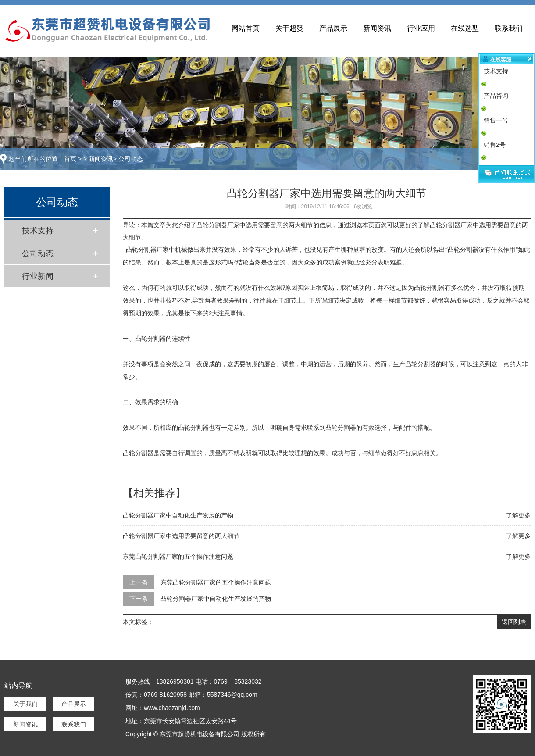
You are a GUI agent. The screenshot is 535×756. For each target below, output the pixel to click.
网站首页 (246, 28)
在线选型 (465, 28)
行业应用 (421, 28)
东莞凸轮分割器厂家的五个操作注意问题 (178, 556)
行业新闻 (38, 276)
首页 (70, 159)
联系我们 (509, 28)
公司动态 (131, 159)
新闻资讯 (377, 28)
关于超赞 (289, 28)
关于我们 (25, 704)
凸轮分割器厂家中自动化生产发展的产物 (178, 515)
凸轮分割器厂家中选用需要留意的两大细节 (181, 536)
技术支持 (38, 231)
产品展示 (333, 28)
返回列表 (514, 622)
